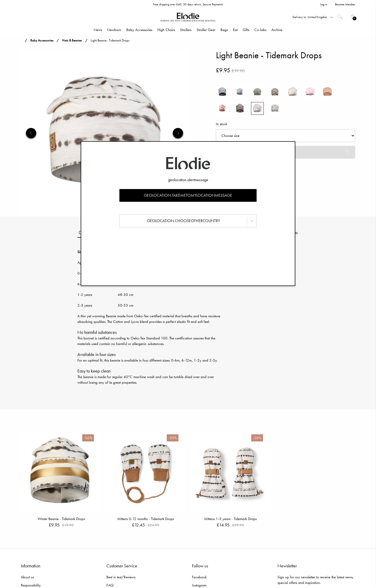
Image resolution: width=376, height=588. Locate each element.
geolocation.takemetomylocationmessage (188, 195)
